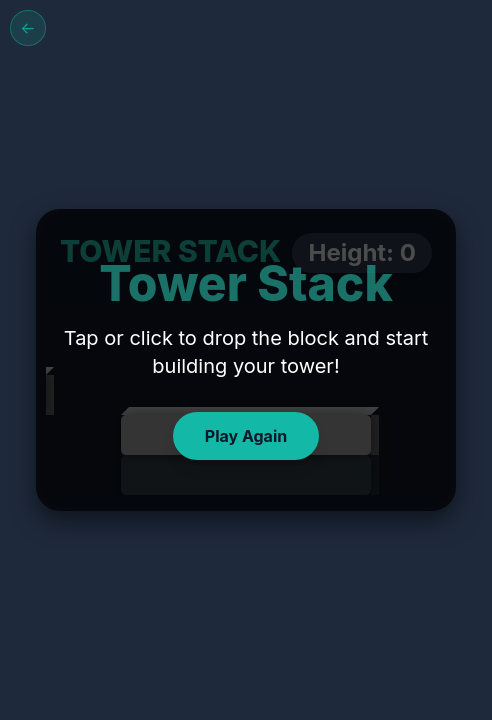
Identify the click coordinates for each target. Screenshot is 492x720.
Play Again (246, 436)
